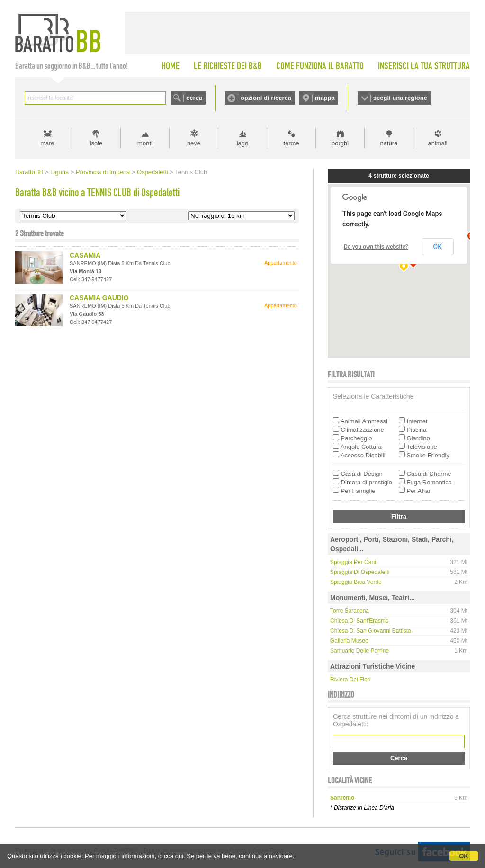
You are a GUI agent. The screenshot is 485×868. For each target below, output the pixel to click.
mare (47, 143)
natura (389, 143)
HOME (171, 66)
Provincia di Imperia (103, 172)
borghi (340, 143)
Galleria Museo (349, 641)
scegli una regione (400, 98)
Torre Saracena (350, 611)
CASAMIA (85, 255)
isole (96, 143)
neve (194, 143)
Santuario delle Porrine (359, 651)
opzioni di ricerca (266, 98)
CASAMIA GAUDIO (99, 298)
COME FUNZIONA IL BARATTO (320, 66)
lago (243, 143)
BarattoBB (29, 172)
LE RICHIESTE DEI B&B (228, 66)
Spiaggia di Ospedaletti (360, 572)
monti (145, 143)
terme (291, 143)
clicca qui (171, 856)
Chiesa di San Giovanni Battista (371, 631)
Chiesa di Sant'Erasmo (359, 621)
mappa (325, 98)
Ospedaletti (153, 172)
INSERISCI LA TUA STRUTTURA (424, 66)
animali (437, 143)
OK (464, 856)
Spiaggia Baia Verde (356, 582)
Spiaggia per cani (353, 562)
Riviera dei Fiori (350, 680)
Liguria (59, 172)
